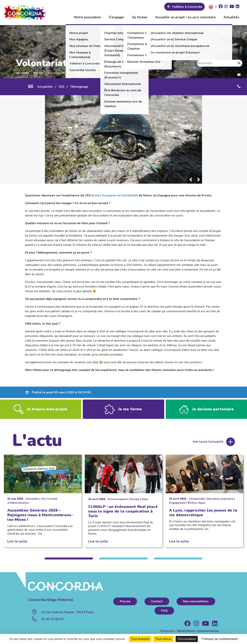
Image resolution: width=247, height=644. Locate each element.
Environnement (118, 503)
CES (61, 87)
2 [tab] (123, 562)
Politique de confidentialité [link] (220, 639)
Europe (135, 503)
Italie (145, 503)
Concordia (23, 73)
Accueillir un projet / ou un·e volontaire (185, 17)
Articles (38, 73)
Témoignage (79, 87)
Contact (157, 605)
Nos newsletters (196, 605)
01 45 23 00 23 (52, 623)
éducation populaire (220, 502)
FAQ (164, 614)
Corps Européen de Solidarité (115, 195)
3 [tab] (178, 562)
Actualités (231, 17)
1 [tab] (69, 562)
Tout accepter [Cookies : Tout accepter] (140, 639)
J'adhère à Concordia (187, 7)
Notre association (88, 17)
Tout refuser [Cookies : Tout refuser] (163, 639)
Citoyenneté (197, 502)
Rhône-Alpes (196, 506)
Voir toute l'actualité (208, 445)
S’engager (117, 17)
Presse (125, 605)
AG (43, 502)
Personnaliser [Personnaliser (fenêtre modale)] (187, 639)
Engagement (177, 506)
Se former (140, 17)
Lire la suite (17, 545)
